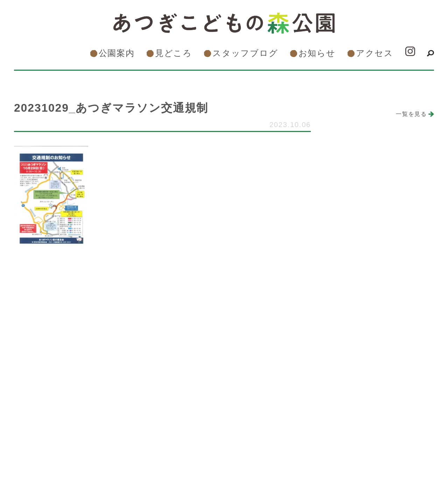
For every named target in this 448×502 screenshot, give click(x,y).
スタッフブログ (245, 53)
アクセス (375, 53)
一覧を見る (411, 114)
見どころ (174, 53)
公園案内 (117, 53)
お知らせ (317, 53)
